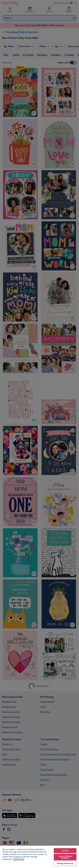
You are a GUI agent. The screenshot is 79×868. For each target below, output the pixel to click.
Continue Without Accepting (65, 857)
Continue (65, 851)
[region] (39, 857)
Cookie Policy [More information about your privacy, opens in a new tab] (19, 859)
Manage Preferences (65, 863)
